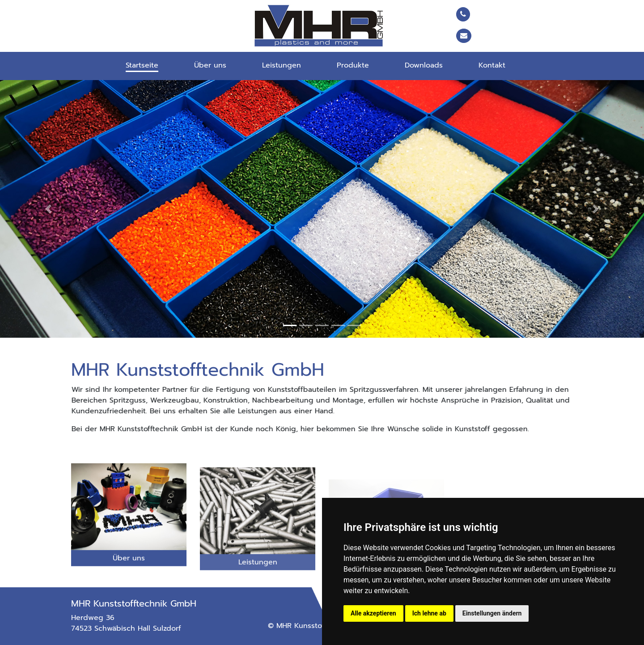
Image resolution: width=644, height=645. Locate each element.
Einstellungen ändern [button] (492, 613)
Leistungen (282, 65)
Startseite (142, 65)
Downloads (424, 65)
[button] (48, 209)
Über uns (210, 65)
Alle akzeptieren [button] (373, 613)
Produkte (353, 65)
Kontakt (492, 65)
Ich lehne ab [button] (429, 613)
